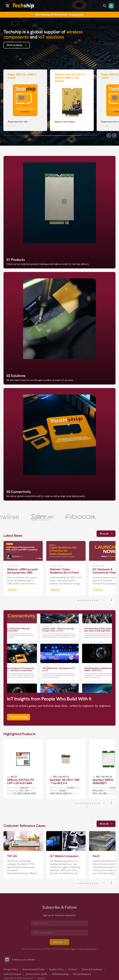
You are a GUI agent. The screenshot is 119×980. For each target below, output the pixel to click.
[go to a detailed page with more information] (23, 568)
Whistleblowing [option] (60, 974)
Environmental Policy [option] (34, 969)
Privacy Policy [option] (11, 969)
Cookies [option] (73, 969)
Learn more (77, 15)
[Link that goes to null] (25, 100)
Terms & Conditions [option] (92, 969)
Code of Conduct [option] (12, 974)
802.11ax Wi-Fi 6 (61, 777)
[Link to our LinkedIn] (8, 959)
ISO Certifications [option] (82, 974)
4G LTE (14, 777)
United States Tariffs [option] (37, 974)
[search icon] (105, 6)
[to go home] (23, 6)
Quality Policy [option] (56, 969)
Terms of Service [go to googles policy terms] (86, 949)
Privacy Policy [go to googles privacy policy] (70, 949)
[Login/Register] (111, 6)
